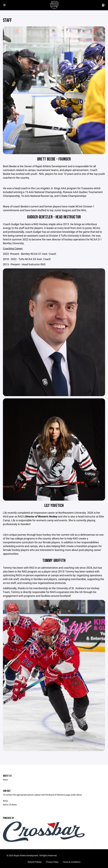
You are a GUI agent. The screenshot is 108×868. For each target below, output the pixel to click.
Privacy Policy (52, 862)
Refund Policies (35, 862)
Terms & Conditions (72, 862)
